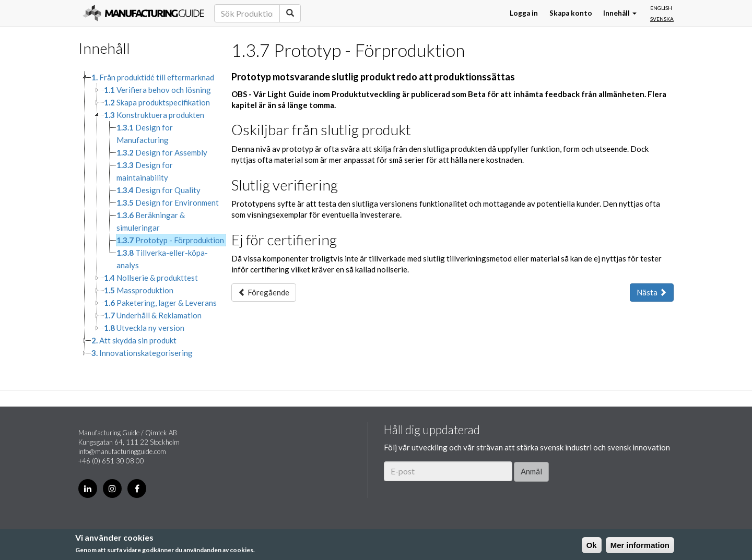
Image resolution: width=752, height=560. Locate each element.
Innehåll (620, 13)
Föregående (264, 292)
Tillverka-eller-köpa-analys (162, 259)
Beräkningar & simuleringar (151, 221)
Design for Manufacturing (145, 134)
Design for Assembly (162, 152)
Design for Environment (168, 202)
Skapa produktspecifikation (157, 102)
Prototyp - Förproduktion (170, 240)
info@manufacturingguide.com (122, 451)
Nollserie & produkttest (151, 278)
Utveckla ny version (144, 328)
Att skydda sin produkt (134, 340)
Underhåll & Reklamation (153, 315)
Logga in (524, 13)
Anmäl (531, 471)
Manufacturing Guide (143, 13)
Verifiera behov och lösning (157, 90)
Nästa (652, 292)
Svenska (662, 19)
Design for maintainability (145, 171)
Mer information (640, 545)
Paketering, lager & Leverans (160, 303)
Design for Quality (158, 190)
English (661, 8)
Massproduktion (139, 290)
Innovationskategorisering (142, 353)
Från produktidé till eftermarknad (153, 77)
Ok (592, 545)
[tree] (147, 215)
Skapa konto (571, 13)
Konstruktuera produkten (154, 115)
